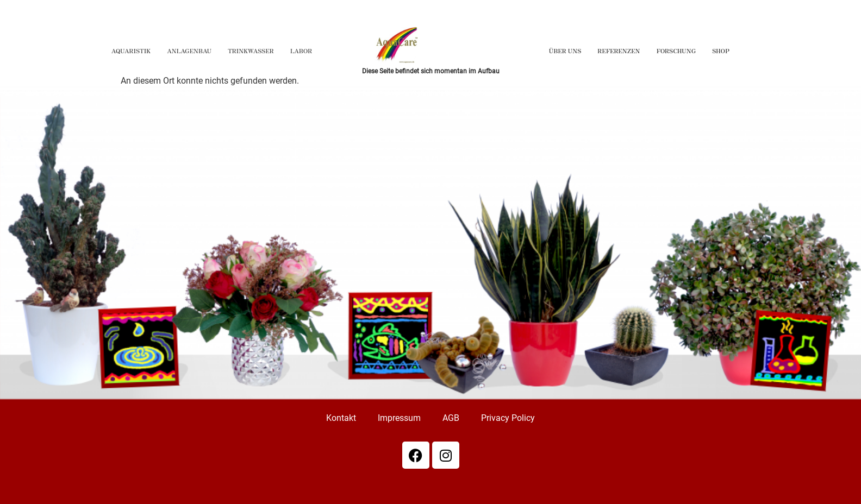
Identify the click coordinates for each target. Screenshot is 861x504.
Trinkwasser (251, 51)
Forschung (676, 51)
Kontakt (341, 418)
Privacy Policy (508, 418)
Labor (301, 51)
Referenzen (619, 51)
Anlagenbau (189, 51)
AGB (451, 418)
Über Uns (565, 51)
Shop (720, 51)
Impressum (399, 418)
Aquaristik (131, 51)
